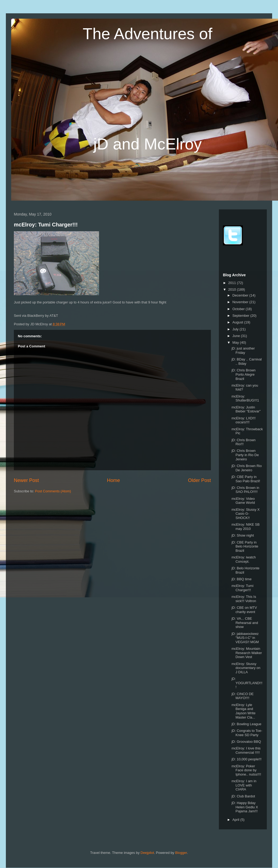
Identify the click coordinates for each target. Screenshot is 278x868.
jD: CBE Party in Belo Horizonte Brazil (245, 546)
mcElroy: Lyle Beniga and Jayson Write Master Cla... (243, 711)
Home (114, 480)
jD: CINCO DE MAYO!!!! (242, 696)
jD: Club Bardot (243, 796)
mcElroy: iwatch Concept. (244, 559)
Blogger (181, 853)
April (236, 820)
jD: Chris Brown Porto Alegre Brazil (243, 374)
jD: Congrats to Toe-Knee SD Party (247, 733)
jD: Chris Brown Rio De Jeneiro (246, 468)
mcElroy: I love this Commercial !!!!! (246, 750)
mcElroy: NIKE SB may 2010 (245, 527)
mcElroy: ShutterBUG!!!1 (245, 398)
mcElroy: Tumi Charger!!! (46, 225)
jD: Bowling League (246, 724)
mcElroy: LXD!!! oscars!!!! (243, 420)
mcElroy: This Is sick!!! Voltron (244, 599)
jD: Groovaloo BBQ (246, 742)
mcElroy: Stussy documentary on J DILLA (246, 668)
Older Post (199, 480)
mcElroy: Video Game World (243, 501)
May (236, 342)
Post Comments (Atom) (53, 491)
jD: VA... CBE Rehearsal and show (245, 623)
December (241, 295)
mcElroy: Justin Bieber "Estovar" (246, 409)
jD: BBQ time (241, 579)
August (238, 322)
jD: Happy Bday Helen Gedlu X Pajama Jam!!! (245, 807)
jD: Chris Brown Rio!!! (243, 442)
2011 (233, 283)
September (241, 316)
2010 (233, 289)
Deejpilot (147, 853)
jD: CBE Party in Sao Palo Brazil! (246, 479)
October (239, 309)
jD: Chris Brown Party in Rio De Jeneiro (245, 455)
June (237, 336)
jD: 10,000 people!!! (246, 759)
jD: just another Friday (243, 350)
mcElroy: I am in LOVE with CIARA (244, 785)
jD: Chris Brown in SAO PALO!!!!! (245, 490)
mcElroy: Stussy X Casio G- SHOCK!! (245, 514)
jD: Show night (243, 535)
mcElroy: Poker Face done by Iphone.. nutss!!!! (246, 770)
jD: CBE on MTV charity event (244, 610)
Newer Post (26, 480)
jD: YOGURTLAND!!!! (247, 683)
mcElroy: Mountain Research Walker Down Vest (247, 653)
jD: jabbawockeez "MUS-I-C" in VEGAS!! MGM (245, 638)
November (241, 302)
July (236, 329)
